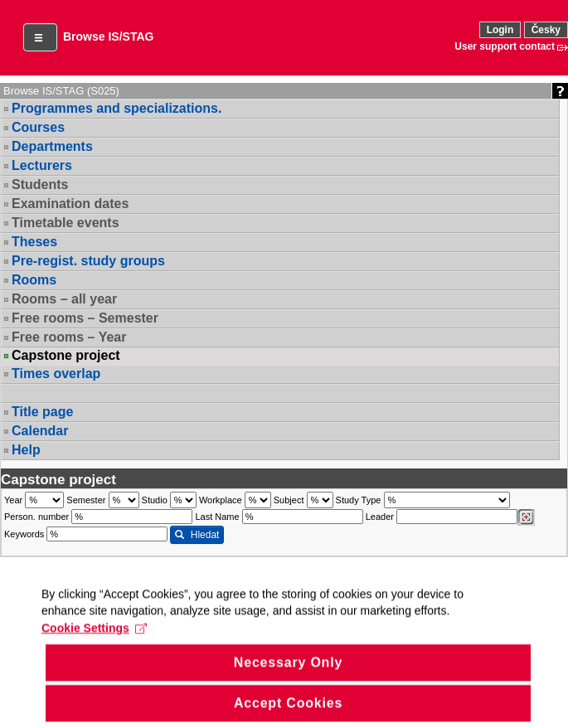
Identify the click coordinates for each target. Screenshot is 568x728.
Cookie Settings (94, 645)
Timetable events (66, 223)
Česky (546, 30)
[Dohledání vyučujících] (526, 517)
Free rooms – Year (69, 337)
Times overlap (56, 374)
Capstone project (66, 356)
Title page (42, 412)
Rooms (34, 280)
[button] (40, 37)
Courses (38, 127)
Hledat (197, 535)
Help (26, 450)
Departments (52, 146)
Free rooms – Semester (85, 318)
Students (40, 184)
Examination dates (70, 204)
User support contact (505, 46)
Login (500, 30)
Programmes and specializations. (117, 108)
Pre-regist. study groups (88, 261)
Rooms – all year (64, 299)
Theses (34, 242)
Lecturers (42, 165)
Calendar (40, 431)
